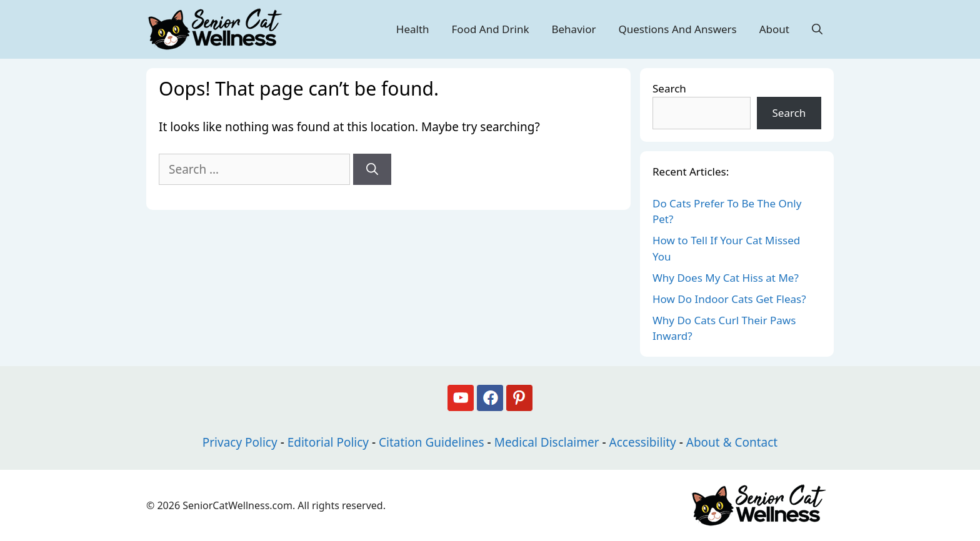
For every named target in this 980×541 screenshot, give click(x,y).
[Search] (372, 170)
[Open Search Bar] (817, 29)
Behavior (573, 29)
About (774, 29)
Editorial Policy (328, 442)
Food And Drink (491, 29)
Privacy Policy (240, 442)
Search (669, 88)
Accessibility (643, 442)
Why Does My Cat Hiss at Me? (726, 278)
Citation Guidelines (432, 442)
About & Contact (732, 442)
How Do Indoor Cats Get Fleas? (729, 299)
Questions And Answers (677, 29)
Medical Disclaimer (547, 442)
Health (413, 29)
